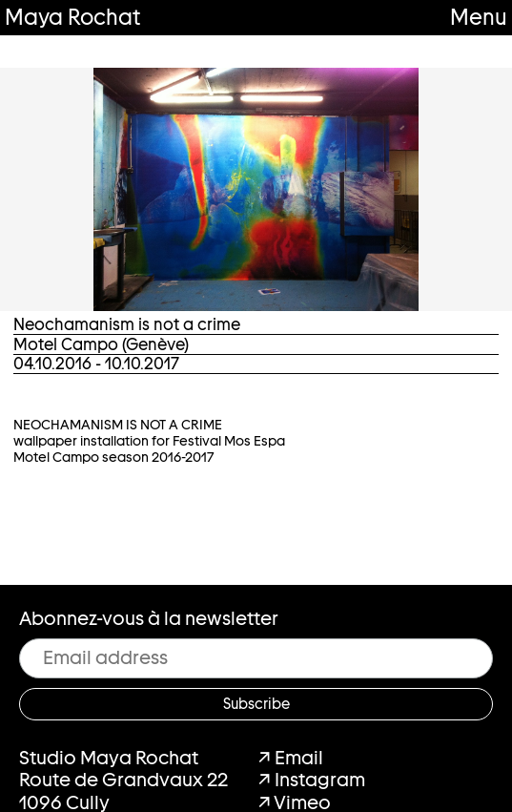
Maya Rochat (72, 17)
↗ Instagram (312, 780)
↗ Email (291, 758)
